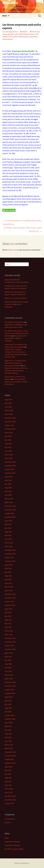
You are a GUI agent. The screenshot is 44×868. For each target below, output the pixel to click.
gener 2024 (9, 502)
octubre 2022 (9, 557)
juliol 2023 (8, 524)
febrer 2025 (9, 455)
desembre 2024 (10, 462)
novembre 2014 (10, 800)
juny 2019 (8, 704)
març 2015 (8, 785)
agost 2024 (9, 477)
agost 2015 (9, 767)
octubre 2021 (9, 601)
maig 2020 (8, 664)
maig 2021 (8, 620)
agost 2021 (9, 609)
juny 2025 (8, 440)
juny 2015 (8, 774)
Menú (5, 16)
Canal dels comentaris (12, 845)
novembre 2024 (10, 466)
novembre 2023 (10, 510)
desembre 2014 (10, 796)
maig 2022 (8, 576)
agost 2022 (9, 565)
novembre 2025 (10, 422)
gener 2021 (9, 635)
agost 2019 (9, 697)
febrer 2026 (9, 411)
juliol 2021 (8, 613)
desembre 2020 (10, 638)
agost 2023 (9, 521)
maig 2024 (8, 488)
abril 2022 (8, 579)
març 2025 (8, 451)
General (25, 32)
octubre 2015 (9, 759)
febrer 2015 (9, 789)
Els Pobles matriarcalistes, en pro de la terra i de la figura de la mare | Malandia (17, 333)
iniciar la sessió (13, 250)
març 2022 (8, 583)
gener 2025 (9, 458)
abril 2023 (8, 535)
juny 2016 (8, 730)
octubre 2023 (9, 513)
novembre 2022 (10, 554)
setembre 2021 (10, 605)
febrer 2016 (9, 745)
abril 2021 (8, 624)
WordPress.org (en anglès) (14, 849)
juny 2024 (8, 484)
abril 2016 (8, 737)
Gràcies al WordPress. (22, 863)
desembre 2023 (10, 506)
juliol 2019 (8, 701)
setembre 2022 (10, 561)
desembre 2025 (10, 418)
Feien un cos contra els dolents (16, 298)
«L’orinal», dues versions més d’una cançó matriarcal (23, 229)
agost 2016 (9, 723)
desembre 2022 (10, 550)
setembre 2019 (10, 693)
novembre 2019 (10, 686)
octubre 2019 (9, 690)
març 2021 (8, 627)
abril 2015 (8, 781)
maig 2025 (8, 444)
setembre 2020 (10, 649)
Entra (7, 838)
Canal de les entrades (12, 842)
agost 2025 (9, 433)
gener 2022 (9, 590)
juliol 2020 (8, 657)
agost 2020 (9, 653)
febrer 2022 (9, 587)
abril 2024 (8, 491)
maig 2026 (8, 400)
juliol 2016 (8, 726)
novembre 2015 (10, 756)
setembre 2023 (10, 517)
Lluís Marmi (34, 37)
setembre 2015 (10, 763)
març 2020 (8, 671)
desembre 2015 (10, 752)
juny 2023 (8, 528)
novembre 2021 (10, 598)
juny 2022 (8, 572)
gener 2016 (9, 748)
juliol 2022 (8, 568)
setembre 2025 (10, 429)
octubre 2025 (9, 425)
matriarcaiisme (8, 39)
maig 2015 (8, 778)
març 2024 (8, 495)
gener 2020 (9, 679)
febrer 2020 (9, 675)
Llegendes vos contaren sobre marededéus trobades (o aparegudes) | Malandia (15, 363)
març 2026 (8, 407)
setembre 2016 (10, 719)
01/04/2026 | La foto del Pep (14, 322)
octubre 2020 (9, 646)
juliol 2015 (8, 770)
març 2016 (8, 741)
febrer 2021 (9, 631)
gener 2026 (9, 414)
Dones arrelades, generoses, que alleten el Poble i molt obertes (16, 382)
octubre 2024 (9, 469)
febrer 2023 (9, 543)
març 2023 (8, 539)
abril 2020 (8, 668)
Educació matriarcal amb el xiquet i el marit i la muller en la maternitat (16, 304)
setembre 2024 (10, 473)
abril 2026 (8, 403)
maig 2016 (8, 734)
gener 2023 (9, 546)
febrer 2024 (9, 499)
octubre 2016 (9, 715)
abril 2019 (8, 712)
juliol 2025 (8, 436)
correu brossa (10, 819)
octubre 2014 (9, 803)
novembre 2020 (10, 642)
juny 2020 (8, 660)
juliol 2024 (8, 480)
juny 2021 (8, 616)
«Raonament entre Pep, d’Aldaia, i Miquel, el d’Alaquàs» (16, 338)
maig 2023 (8, 532)
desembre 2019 (10, 682)
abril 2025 (8, 447)
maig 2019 (8, 708)
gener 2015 (9, 792)
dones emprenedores (21, 37)
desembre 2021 (10, 594)
